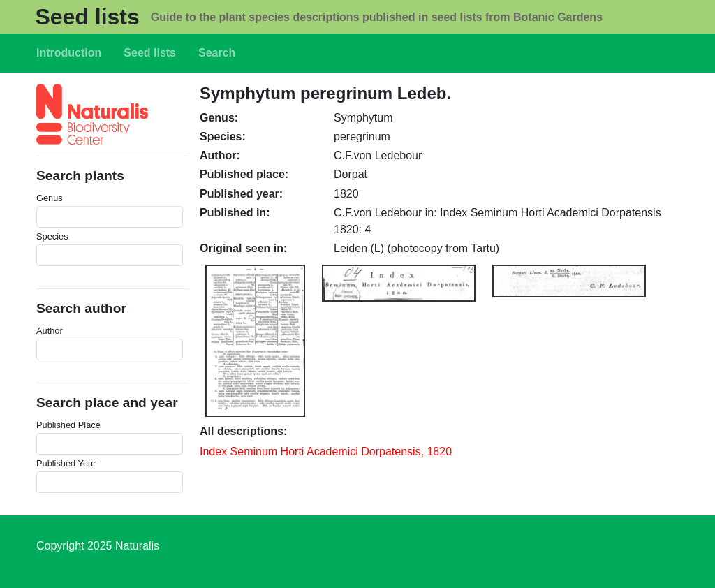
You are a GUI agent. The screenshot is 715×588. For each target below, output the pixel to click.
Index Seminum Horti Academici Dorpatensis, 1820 (326, 451)
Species (52, 236)
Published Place (68, 425)
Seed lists (87, 17)
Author (50, 331)
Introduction (69, 53)
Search (217, 53)
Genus (50, 198)
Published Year (66, 463)
